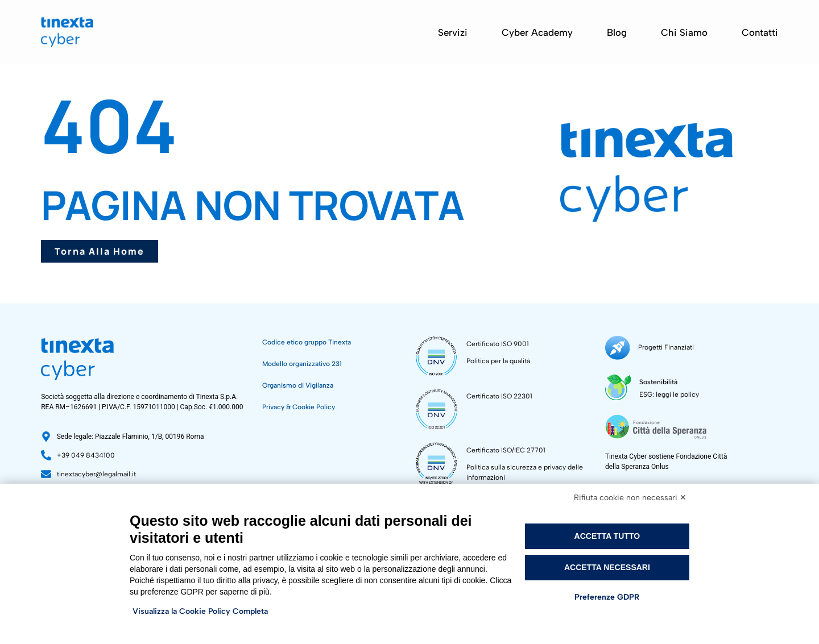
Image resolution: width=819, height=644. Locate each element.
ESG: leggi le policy (669, 394)
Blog (617, 32)
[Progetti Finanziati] (617, 348)
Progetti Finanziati (666, 347)
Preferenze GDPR (607, 597)
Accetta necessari (607, 567)
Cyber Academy (537, 32)
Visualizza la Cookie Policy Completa (200, 611)
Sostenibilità (658, 381)
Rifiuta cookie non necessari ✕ (630, 498)
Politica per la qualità (498, 361)
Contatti (760, 32)
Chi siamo (684, 32)
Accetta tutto (607, 536)
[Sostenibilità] (618, 387)
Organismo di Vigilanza (298, 385)
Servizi (453, 32)
